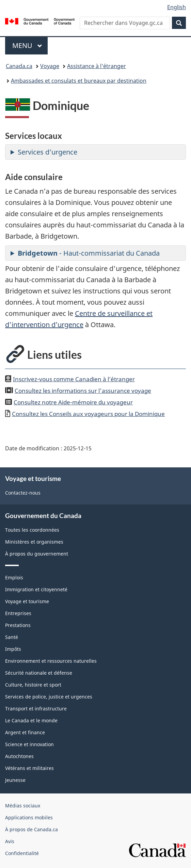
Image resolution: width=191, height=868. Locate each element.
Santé (12, 637)
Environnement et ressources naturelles (51, 661)
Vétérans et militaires (29, 768)
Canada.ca (19, 66)
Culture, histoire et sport (33, 685)
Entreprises (18, 613)
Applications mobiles (29, 817)
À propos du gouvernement (37, 554)
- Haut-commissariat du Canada (89, 253)
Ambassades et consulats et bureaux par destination (79, 81)
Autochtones (19, 756)
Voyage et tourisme (27, 601)
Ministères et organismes (34, 542)
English (177, 7)
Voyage (50, 66)
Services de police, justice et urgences (49, 697)
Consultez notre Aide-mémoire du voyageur (73, 402)
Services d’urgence (47, 152)
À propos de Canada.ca (31, 829)
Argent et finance (25, 732)
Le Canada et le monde (31, 720)
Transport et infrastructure (36, 709)
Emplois (14, 577)
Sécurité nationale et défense (39, 673)
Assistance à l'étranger (97, 66)
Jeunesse (15, 780)
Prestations (18, 625)
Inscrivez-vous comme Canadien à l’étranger (74, 379)
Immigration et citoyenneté (36, 589)
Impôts (13, 649)
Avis (10, 841)
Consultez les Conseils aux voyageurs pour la (88, 414)
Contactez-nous (23, 493)
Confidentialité (22, 853)
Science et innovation (29, 744)
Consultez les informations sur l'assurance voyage (83, 390)
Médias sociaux (23, 806)
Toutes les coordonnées (32, 530)
